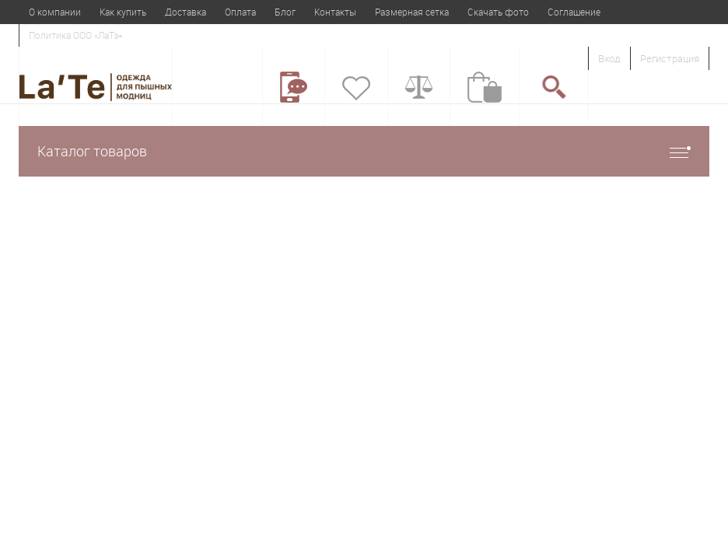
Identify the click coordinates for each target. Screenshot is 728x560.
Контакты (335, 12)
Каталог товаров (364, 151)
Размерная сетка (412, 12)
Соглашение (574, 12)
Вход (609, 58)
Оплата (240, 12)
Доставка (185, 12)
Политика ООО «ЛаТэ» (75, 35)
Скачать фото (498, 12)
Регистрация (670, 58)
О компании (55, 12)
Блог (285, 12)
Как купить (123, 12)
